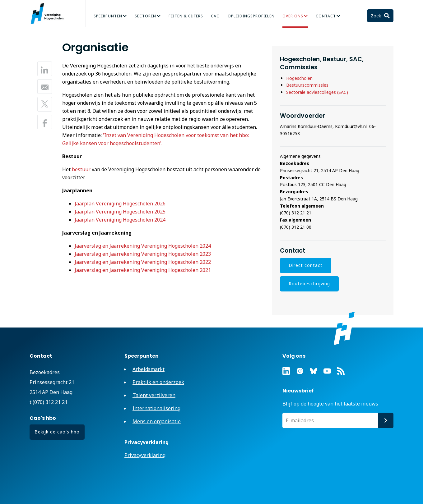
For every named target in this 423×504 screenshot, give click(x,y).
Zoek (377, 16)
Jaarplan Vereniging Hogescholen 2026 (120, 204)
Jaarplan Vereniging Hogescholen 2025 (120, 212)
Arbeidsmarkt (149, 369)
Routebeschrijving (309, 284)
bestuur (81, 169)
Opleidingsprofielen (251, 16)
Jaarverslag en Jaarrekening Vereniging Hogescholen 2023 (143, 254)
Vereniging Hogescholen (50, 14)
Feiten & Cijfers (186, 16)
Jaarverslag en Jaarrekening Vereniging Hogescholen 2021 (143, 270)
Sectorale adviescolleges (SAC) (317, 92)
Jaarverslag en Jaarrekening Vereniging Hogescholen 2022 (143, 262)
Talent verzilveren (154, 395)
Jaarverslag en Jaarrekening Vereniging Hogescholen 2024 (143, 246)
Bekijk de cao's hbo (57, 432)
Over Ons (293, 16)
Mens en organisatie (157, 421)
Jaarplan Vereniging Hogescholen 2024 (120, 220)
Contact (326, 16)
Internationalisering (156, 408)
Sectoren (145, 16)
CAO (215, 16)
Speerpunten (108, 16)
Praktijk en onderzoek (158, 382)
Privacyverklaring (145, 455)
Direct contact (306, 265)
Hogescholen (299, 78)
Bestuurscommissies (308, 85)
